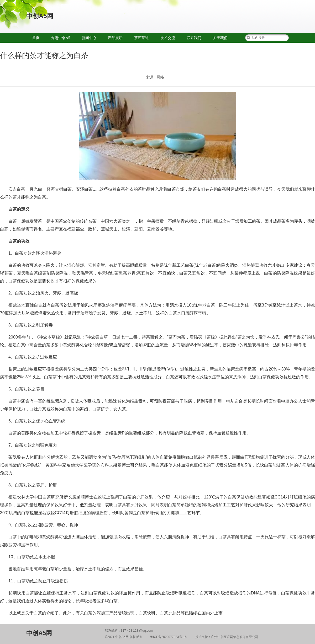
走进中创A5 (61, 38)
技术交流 (168, 38)
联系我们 (194, 38)
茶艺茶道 (141, 38)
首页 (36, 38)
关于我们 (220, 38)
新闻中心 (89, 38)
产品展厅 (115, 38)
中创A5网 (40, 16)
